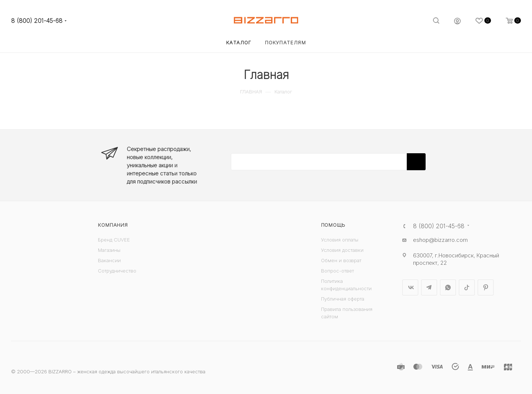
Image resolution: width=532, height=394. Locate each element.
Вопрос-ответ (337, 271)
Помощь (333, 225)
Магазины (109, 250)
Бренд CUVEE (114, 240)
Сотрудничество (117, 271)
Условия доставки (342, 250)
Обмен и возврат (341, 260)
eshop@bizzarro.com (440, 240)
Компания (113, 225)
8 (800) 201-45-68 (37, 21)
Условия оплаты (340, 240)
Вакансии (109, 260)
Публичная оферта (343, 299)
